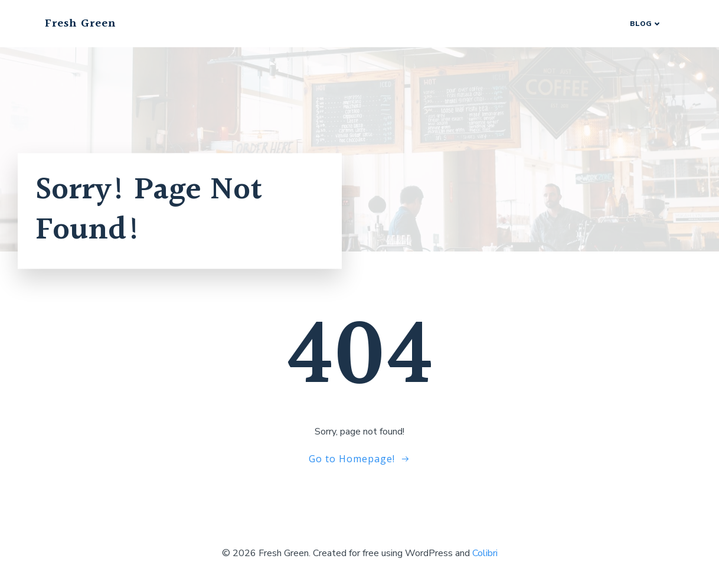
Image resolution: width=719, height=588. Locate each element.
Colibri (485, 553)
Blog (646, 24)
